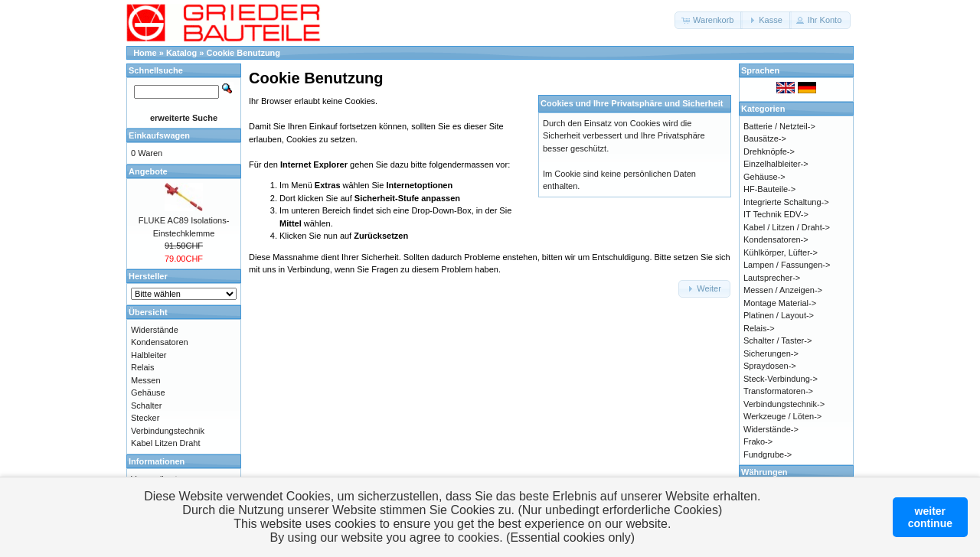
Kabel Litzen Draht (166, 443)
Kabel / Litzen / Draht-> (787, 227)
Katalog (181, 53)
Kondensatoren (160, 342)
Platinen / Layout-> (779, 315)
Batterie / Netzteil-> (779, 126)
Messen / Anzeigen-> (783, 290)
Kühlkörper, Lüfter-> (781, 252)
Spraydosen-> (770, 366)
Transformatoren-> (778, 391)
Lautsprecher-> (772, 278)
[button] (709, 20)
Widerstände (155, 330)
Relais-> (759, 328)
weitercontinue (930, 517)
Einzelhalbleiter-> (776, 164)
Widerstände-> (771, 429)
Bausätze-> (765, 138)
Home (145, 53)
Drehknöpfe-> (769, 151)
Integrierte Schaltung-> (786, 202)
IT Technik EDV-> (776, 214)
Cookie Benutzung (244, 53)
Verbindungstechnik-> (784, 404)
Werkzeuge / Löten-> (782, 416)
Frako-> (758, 441)
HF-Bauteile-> (769, 189)
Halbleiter (149, 355)
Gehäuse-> (764, 177)
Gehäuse (148, 393)
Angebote (148, 171)
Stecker (145, 418)
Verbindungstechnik (168, 431)
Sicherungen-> (771, 353)
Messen (146, 380)
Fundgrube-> (768, 454)
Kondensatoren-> (776, 239)
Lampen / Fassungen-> (787, 265)
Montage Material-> (780, 303)
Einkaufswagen (159, 135)
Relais (143, 367)
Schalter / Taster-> (777, 340)
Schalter (146, 406)
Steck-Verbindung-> (781, 379)
